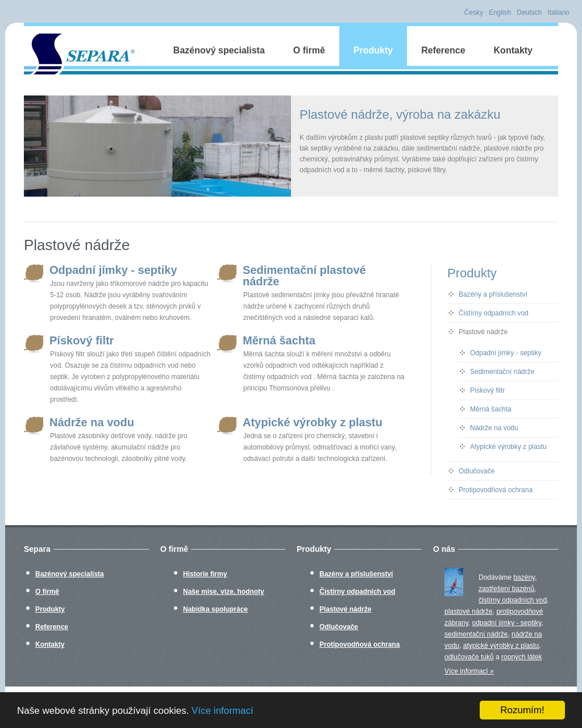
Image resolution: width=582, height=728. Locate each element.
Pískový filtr (69, 340)
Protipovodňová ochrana (496, 490)
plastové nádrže (469, 611)
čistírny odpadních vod (513, 600)
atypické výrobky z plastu (501, 646)
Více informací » (469, 671)
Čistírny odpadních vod (494, 313)
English (500, 13)
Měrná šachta (266, 340)
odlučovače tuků (469, 657)
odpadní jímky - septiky (506, 623)
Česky (474, 13)
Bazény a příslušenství (493, 294)
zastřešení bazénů (506, 589)
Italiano (558, 13)
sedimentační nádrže (476, 634)
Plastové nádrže (483, 332)
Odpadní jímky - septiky (101, 270)
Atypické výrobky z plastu (300, 422)
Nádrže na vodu (79, 422)
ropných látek (521, 657)
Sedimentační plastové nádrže (292, 276)
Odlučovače (477, 471)
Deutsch (529, 13)
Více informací (223, 711)
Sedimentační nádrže (502, 372)
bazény (524, 577)
